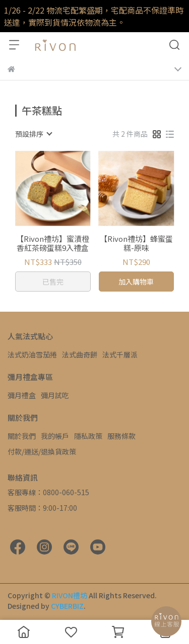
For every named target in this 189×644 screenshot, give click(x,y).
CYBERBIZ (67, 606)
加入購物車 (136, 282)
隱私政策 (88, 436)
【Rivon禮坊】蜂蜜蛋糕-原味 (136, 243)
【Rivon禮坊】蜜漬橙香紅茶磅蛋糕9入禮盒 (53, 243)
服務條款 (121, 436)
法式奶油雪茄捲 (32, 354)
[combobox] (33, 134)
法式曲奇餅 (80, 354)
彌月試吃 (55, 395)
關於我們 (22, 436)
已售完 (53, 282)
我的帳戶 (55, 436)
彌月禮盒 (22, 395)
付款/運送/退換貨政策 (42, 451)
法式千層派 (120, 354)
